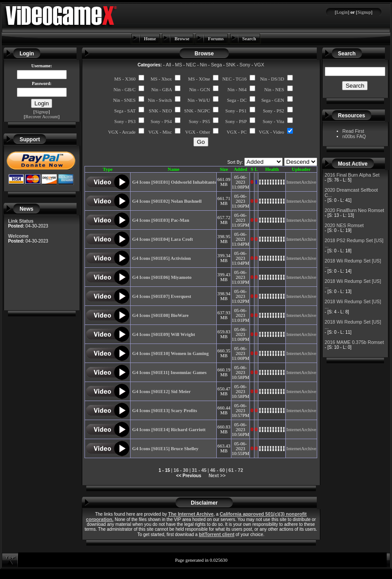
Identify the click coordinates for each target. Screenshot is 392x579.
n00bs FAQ (354, 136)
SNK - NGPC (197, 111)
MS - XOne (199, 79)
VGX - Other (198, 132)
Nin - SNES (124, 100)
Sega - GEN (273, 100)
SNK (231, 65)
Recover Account (42, 117)
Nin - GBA (162, 90)
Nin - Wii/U (199, 100)
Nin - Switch (160, 100)
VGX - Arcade (122, 132)
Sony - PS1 (236, 111)
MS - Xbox (161, 79)
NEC (191, 65)
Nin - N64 (237, 90)
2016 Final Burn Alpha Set (352, 175)
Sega (217, 65)
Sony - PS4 (161, 122)
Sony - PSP (236, 122)
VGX (259, 65)
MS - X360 (125, 79)
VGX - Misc (160, 132)
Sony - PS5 (200, 122)
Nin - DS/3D (272, 79)
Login (342, 12)
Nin (204, 65)
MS (179, 65)
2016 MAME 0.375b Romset (354, 342)
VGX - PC (236, 132)
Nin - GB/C (125, 90)
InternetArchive (301, 182)
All (169, 65)
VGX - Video (271, 132)
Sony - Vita (273, 122)
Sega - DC (237, 100)
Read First (353, 131)
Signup (364, 12)
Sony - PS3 (125, 122)
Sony (245, 65)
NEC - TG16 (234, 79)
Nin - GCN (199, 90)
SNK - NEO (160, 111)
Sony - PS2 (273, 111)
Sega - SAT (125, 111)
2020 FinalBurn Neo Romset (354, 210)
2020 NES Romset (344, 225)
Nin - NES (274, 90)
